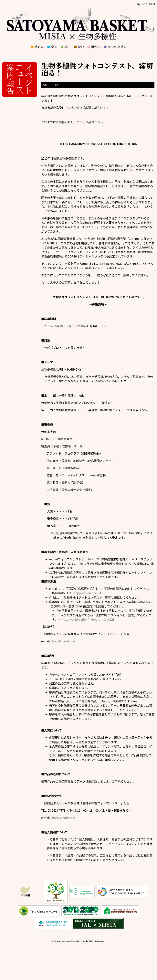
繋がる (94, 47)
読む (79, 47)
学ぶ (52, 47)
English (140, 4)
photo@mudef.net (63, 641)
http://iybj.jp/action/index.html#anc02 (87, 619)
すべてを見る (115, 47)
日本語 (151, 4)
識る (66, 47)
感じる (37, 47)
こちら (99, 122)
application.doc (86, 593)
